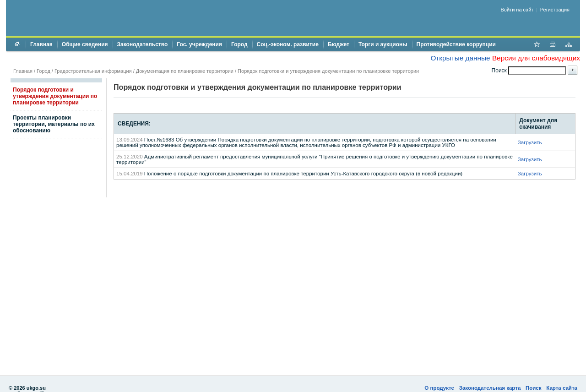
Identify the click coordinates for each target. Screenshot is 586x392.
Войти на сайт (517, 10)
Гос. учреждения (199, 44)
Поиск (534, 388)
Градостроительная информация (93, 71)
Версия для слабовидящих (536, 58)
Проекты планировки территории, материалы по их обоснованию (54, 124)
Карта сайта (562, 388)
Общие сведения (85, 44)
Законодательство (143, 44)
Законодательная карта (490, 388)
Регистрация (555, 10)
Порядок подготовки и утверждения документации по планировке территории (55, 96)
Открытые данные (460, 58)
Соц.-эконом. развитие (288, 44)
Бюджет (339, 44)
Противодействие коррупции (456, 44)
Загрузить (530, 142)
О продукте (439, 388)
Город (239, 44)
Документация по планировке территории (185, 71)
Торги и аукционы (383, 44)
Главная (41, 44)
